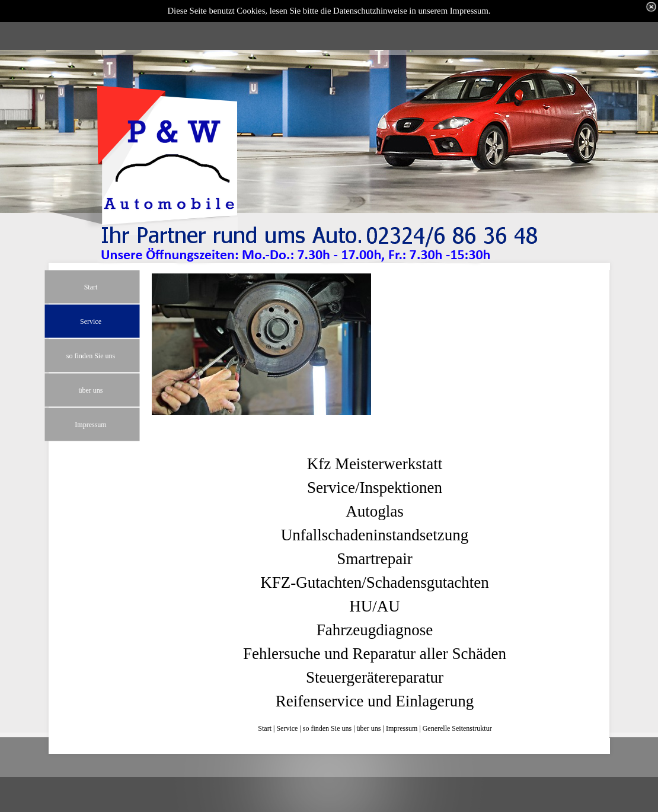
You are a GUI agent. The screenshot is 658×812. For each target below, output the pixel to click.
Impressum (402, 728)
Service (287, 728)
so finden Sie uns (327, 728)
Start (265, 728)
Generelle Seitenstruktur (457, 728)
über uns (369, 728)
